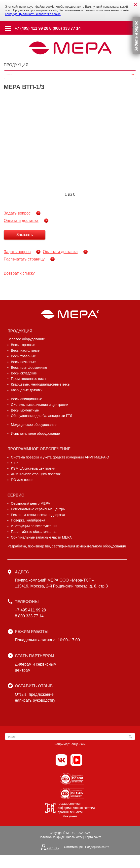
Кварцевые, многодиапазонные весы (41, 384)
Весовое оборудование (26, 339)
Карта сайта (93, 837)
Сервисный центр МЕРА (31, 503)
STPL (15, 463)
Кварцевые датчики (27, 390)
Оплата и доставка (21, 221)
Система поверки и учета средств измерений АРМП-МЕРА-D (60, 457)
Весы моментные (25, 410)
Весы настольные (25, 350)
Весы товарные (23, 356)
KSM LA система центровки (33, 468)
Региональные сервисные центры (38, 509)
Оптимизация (73, 847)
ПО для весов (22, 480)
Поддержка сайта (97, 847)
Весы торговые (23, 345)
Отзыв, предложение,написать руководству (35, 697)
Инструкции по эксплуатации (34, 526)
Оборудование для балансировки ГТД (42, 416)
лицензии (78, 744)
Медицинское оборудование (34, 425)
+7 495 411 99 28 (30, 610)
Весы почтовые (23, 362)
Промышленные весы (29, 379)
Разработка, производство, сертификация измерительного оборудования (67, 546)
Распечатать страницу (24, 259)
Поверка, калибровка (28, 520)
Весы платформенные (29, 368)
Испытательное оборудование (35, 434)
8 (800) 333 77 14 (65, 28)
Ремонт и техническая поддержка (38, 515)
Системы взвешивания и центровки (40, 405)
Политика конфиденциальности (60, 837)
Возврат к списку (19, 273)
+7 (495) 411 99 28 (32, 28)
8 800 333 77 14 (29, 616)
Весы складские (24, 373)
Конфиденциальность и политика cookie (33, 14)
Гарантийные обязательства (34, 532)
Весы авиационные (27, 399)
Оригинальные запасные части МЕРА (41, 537)
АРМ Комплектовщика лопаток (36, 474)
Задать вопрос (17, 213)
